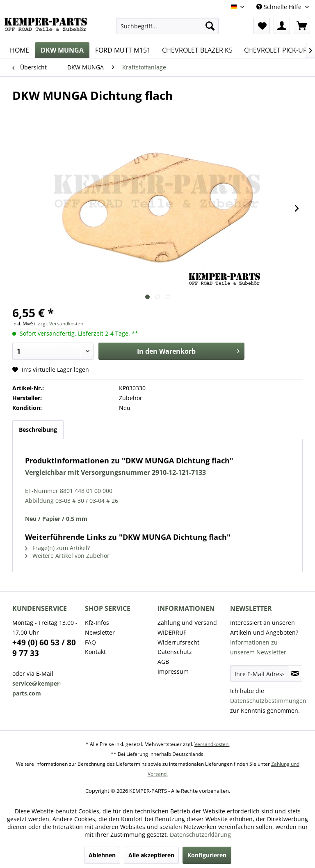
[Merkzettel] (262, 26)
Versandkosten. (212, 744)
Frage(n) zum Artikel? (57, 548)
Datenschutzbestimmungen (268, 701)
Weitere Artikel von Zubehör (67, 556)
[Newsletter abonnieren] (295, 674)
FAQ (90, 642)
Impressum (173, 671)
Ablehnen (102, 855)
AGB (163, 662)
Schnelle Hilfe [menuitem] (280, 7)
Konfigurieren (207, 855)
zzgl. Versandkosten (60, 323)
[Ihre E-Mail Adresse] (259, 674)
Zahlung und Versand (187, 623)
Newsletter (100, 632)
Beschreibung (38, 429)
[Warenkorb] (302, 26)
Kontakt (95, 652)
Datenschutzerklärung (200, 835)
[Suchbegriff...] (168, 26)
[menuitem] (168, 26)
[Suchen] (210, 26)
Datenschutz (175, 652)
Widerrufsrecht (178, 642)
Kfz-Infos (97, 623)
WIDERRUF (172, 632)
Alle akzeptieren (151, 855)
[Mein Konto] (282, 26)
